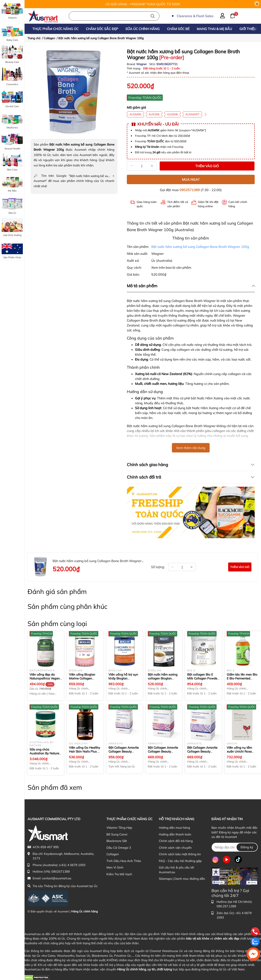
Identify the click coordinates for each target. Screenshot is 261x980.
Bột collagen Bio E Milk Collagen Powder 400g (203, 678)
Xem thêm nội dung (191, 448)
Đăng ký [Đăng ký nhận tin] (247, 847)
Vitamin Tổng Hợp (119, 828)
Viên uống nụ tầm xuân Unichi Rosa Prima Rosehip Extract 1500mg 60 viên (242, 754)
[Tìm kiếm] (153, 16)
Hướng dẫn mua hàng (174, 828)
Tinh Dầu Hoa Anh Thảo (124, 861)
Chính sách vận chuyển (175, 848)
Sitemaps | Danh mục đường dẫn (182, 879)
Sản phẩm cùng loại (57, 624)
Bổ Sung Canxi (117, 834)
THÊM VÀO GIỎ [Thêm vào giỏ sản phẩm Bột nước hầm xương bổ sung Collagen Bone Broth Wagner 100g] (207, 166)
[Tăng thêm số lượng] (192, 567)
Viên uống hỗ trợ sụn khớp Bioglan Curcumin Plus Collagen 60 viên (123, 680)
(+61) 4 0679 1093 (72, 865)
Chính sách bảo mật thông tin (180, 854)
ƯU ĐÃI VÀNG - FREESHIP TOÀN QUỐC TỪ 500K (143, 4)
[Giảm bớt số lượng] (172, 567)
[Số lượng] (142, 166)
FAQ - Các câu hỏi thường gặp (180, 861)
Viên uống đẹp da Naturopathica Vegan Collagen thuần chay (45, 678)
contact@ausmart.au (57, 878)
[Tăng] (152, 166)
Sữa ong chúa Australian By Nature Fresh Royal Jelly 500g (45, 753)
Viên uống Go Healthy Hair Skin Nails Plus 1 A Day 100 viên (85, 752)
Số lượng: (158, 567)
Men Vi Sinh (115, 867)
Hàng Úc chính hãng (84, 911)
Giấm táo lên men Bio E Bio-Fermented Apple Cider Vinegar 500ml (242, 680)
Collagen (113, 854)
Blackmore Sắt (117, 841)
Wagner (142, 64)
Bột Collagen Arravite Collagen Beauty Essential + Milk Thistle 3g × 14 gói (125, 754)
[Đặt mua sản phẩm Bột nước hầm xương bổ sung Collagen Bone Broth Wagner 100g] (240, 567)
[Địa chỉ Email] (235, 847)
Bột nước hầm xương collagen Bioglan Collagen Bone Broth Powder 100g (163, 680)
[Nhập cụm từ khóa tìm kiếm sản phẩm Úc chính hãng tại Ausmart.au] (114, 16)
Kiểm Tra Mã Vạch (119, 874)
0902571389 (190, 190)
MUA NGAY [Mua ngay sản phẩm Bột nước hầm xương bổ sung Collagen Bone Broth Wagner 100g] (191, 179)
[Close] (257, 4)
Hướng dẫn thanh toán (175, 834)
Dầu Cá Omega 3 (119, 848)
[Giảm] (132, 166)
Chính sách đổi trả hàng (176, 841)
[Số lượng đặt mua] (182, 567)
